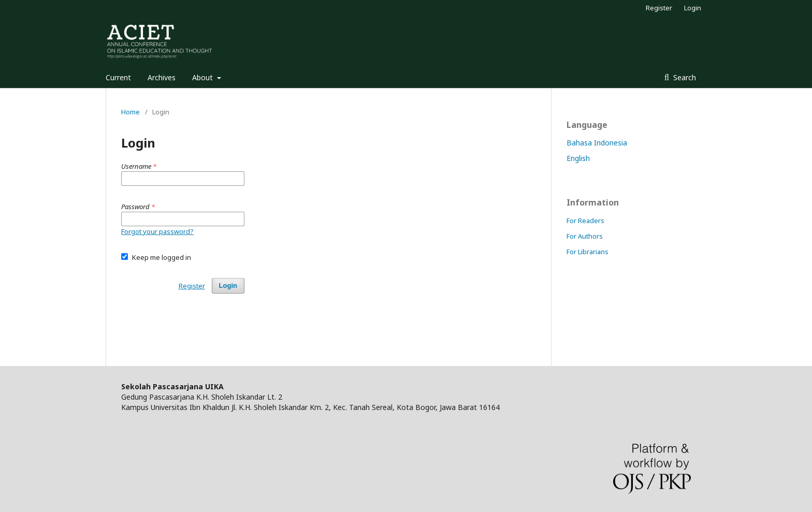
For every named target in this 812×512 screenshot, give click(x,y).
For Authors (585, 236)
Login (693, 8)
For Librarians (588, 252)
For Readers (585, 221)
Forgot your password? (157, 231)
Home (130, 112)
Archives (162, 77)
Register (659, 8)
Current (118, 77)
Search (684, 77)
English (578, 158)
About (204, 77)
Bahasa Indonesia (597, 143)
